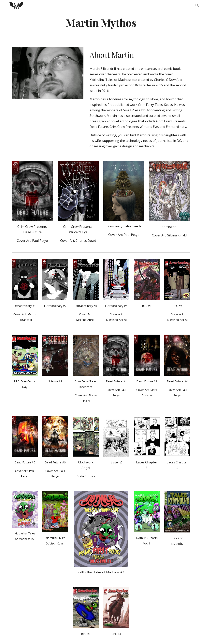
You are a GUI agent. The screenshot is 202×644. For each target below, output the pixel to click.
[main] (101, 22)
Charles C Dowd (166, 80)
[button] (197, 6)
